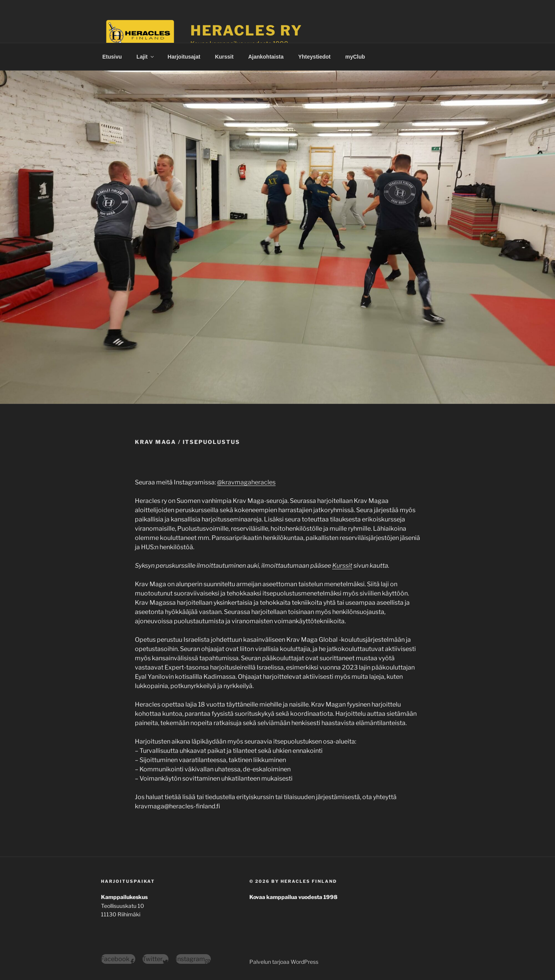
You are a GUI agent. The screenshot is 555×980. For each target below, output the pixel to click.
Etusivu (112, 57)
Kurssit (224, 57)
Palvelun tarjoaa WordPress (284, 962)
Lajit (146, 57)
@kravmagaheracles (246, 482)
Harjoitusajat (184, 57)
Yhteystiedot (314, 57)
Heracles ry (246, 30)
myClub (355, 57)
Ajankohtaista (266, 57)
